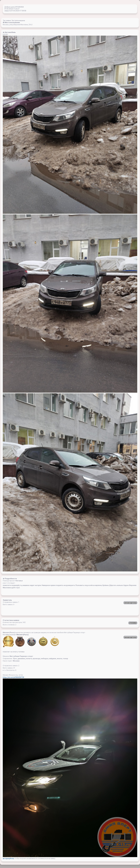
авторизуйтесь (9, 859)
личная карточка (130, 603)
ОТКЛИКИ (133, 623)
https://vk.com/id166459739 (13, 677)
